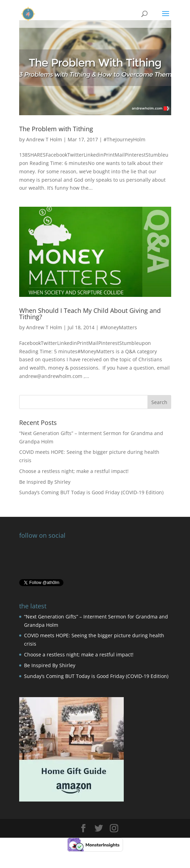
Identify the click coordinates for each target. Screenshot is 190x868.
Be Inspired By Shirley (45, 482)
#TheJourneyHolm (124, 139)
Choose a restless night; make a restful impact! (74, 471)
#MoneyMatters (119, 327)
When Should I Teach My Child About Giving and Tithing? (90, 314)
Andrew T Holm (44, 139)
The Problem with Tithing (56, 129)
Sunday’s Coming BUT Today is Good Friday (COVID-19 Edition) (91, 492)
